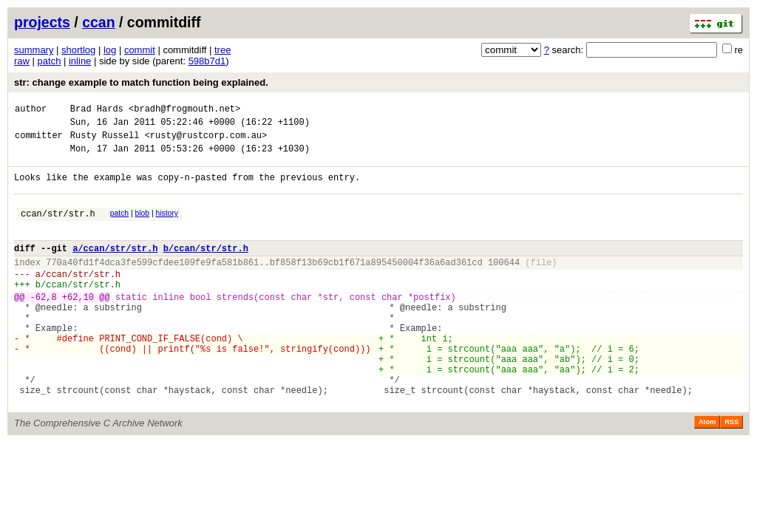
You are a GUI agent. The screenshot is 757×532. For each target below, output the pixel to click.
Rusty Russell (105, 141)
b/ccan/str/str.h (206, 268)
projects (42, 22)
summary (34, 50)
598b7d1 (207, 61)
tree (223, 50)
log (110, 50)
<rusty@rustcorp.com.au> (206, 141)
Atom (707, 473)
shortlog (78, 50)
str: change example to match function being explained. (141, 82)
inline (80, 61)
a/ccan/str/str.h (115, 268)
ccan (98, 22)
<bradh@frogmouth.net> (184, 110)
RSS (731, 473)
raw (22, 61)
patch (50, 61)
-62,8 (44, 325)
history (166, 226)
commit (140, 50)
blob (143, 226)
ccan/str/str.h (58, 229)
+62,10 (78, 325)
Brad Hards (97, 110)
